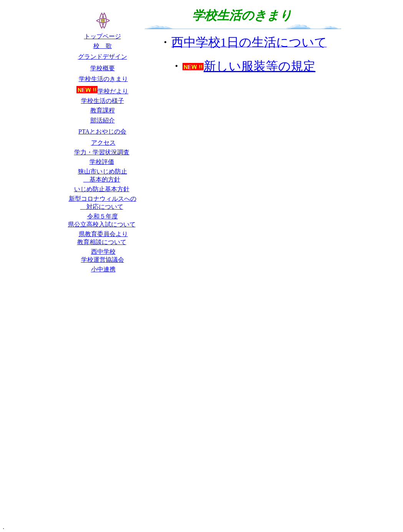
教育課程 (103, 110)
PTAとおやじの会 (102, 131)
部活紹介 (103, 120)
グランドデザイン (103, 57)
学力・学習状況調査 (102, 152)
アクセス (103, 143)
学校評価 (102, 162)
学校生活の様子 (103, 101)
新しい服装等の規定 (249, 66)
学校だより (113, 91)
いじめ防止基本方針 (102, 189)
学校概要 (103, 68)
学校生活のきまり (103, 79)
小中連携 (103, 269)
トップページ (103, 36)
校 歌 (103, 46)
